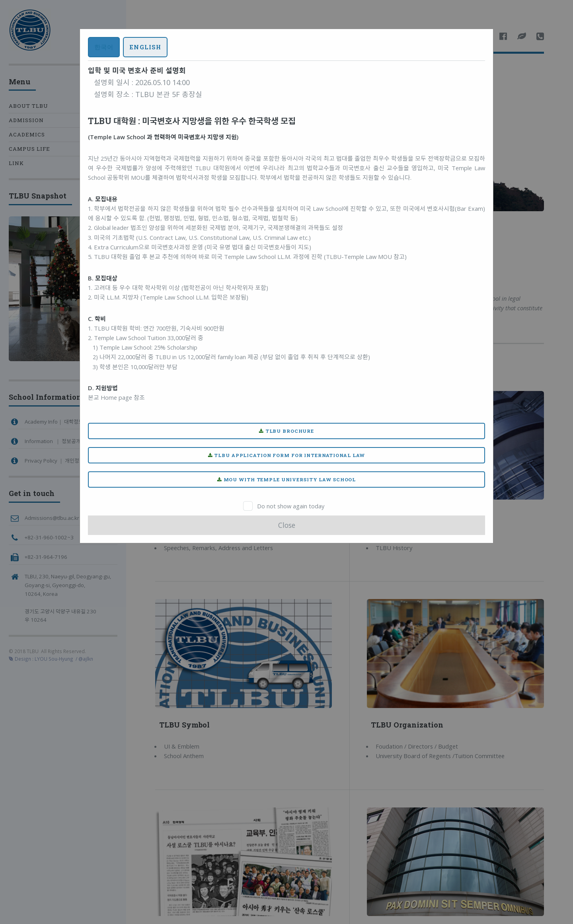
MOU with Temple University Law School (286, 480)
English (145, 47)
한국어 (104, 47)
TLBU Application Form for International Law (287, 455)
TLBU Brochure (286, 431)
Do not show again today (291, 506)
